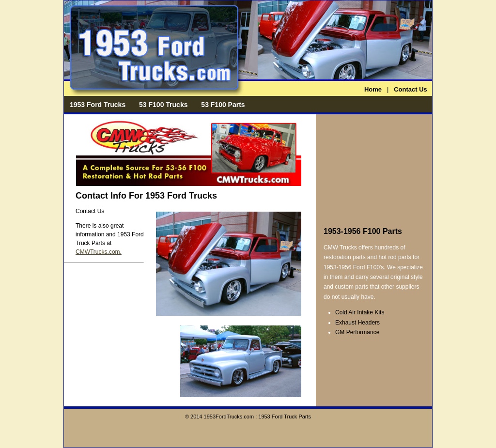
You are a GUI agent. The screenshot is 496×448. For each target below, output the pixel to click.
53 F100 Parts (223, 105)
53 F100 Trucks (163, 105)
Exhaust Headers (357, 323)
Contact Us (411, 89)
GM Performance (357, 332)
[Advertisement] (372, 169)
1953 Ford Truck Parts (285, 417)
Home (373, 89)
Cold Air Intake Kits (360, 312)
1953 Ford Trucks (98, 105)
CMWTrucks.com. (99, 252)
